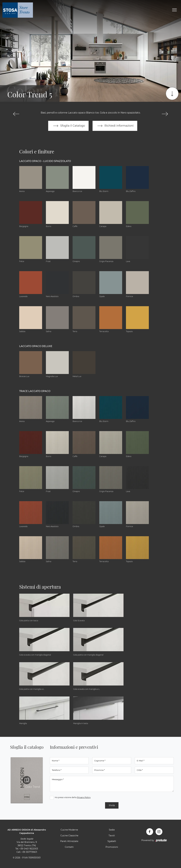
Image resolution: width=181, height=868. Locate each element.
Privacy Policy (84, 797)
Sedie (112, 830)
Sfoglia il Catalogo (68, 126)
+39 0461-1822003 (29, 849)
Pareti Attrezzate (69, 841)
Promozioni (112, 847)
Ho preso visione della (73, 797)
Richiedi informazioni (115, 126)
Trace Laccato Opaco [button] (35, 391)
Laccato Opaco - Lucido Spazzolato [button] (45, 161)
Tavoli (112, 836)
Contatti (69, 847)
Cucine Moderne (69, 830)
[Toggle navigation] (174, 10)
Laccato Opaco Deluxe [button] (36, 346)
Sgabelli (112, 841)
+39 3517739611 (29, 852)
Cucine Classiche (69, 836)
